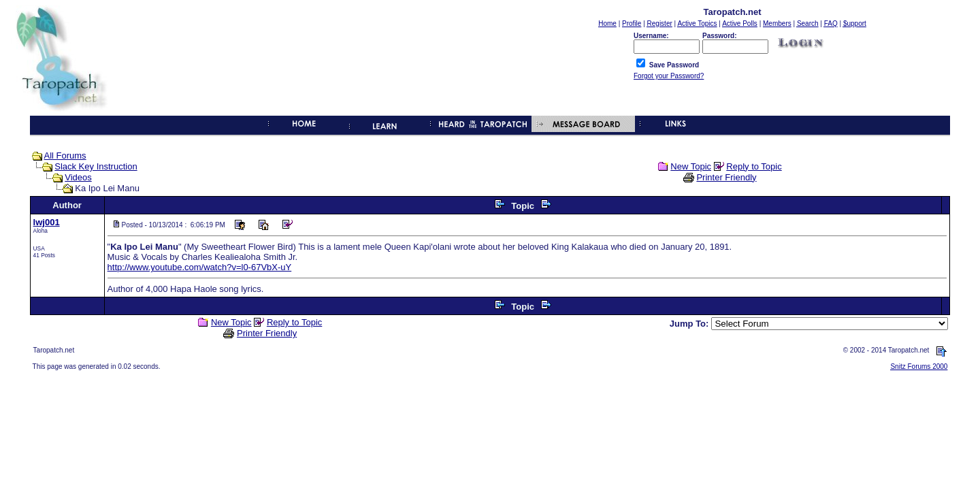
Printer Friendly (726, 177)
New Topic (691, 166)
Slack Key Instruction (96, 166)
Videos (78, 177)
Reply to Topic (754, 166)
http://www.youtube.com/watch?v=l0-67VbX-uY (200, 267)
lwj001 (47, 222)
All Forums (65, 156)
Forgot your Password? (669, 76)
